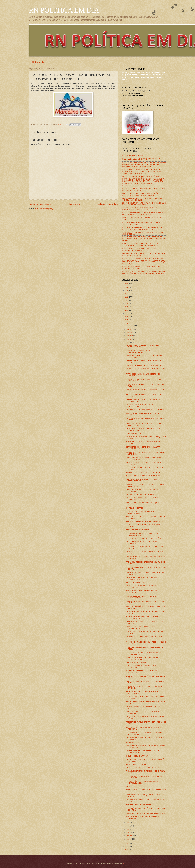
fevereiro (130, 836)
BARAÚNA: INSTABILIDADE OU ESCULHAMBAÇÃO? (145, 522)
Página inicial (38, 62)
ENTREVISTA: (144, 165)
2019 (127, 307)
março (129, 832)
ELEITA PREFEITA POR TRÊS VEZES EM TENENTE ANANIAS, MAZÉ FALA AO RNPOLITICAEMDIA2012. (141, 245)
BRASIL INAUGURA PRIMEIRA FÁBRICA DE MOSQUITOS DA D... (142, 628)
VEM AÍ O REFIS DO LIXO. (136, 583)
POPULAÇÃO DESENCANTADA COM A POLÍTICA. (144, 366)
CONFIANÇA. (131, 786)
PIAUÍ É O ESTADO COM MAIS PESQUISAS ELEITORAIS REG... (142, 587)
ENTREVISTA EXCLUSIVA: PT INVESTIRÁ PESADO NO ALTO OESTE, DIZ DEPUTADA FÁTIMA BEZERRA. (144, 214)
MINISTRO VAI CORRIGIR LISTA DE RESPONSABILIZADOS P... (139, 351)
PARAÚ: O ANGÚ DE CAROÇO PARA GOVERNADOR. (145, 410)
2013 (127, 843)
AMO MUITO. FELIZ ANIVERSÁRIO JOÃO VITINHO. (144, 473)
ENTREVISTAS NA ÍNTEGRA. (133, 155)
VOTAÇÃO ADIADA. (133, 742)
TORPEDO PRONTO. (134, 433)
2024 (127, 290)
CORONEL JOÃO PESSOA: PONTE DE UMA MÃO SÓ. (145, 768)
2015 (127, 320)
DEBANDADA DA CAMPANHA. (137, 663)
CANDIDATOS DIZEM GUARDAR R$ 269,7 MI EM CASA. (146, 813)
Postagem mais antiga (107, 204)
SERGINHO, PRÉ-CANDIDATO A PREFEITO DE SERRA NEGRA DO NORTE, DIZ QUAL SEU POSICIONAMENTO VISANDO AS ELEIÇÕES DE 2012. (142, 171)
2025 (127, 287)
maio (128, 826)
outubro (129, 332)
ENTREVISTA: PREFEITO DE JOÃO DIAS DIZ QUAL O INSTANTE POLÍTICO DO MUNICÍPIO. (141, 159)
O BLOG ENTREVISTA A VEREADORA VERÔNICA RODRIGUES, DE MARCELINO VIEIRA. (140, 209)
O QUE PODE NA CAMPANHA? (137, 756)
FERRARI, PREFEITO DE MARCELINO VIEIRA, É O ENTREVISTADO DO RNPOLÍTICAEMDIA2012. (141, 194)
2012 (127, 846)
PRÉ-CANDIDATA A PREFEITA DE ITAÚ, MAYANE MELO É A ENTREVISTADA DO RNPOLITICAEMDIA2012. (143, 228)
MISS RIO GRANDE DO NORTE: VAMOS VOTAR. (143, 476)
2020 (127, 304)
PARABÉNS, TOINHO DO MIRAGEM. (139, 805)
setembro (130, 336)
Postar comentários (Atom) (44, 209)
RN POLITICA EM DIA (64, 10)
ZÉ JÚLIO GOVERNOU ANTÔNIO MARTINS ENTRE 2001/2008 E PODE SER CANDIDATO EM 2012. (144, 204)
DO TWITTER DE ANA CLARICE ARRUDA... (141, 494)
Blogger (125, 863)
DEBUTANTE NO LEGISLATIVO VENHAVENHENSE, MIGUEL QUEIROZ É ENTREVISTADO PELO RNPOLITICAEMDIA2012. (144, 272)
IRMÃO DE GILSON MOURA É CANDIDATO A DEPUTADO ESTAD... (142, 658)
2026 (127, 284)
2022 (127, 297)
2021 (127, 300)
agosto (129, 339)
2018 (127, 310)
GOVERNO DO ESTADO (135, 508)
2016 (127, 317)
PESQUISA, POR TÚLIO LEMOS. (138, 530)
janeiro (129, 839)
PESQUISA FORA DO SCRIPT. (137, 764)
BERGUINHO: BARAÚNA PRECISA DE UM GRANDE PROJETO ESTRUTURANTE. (141, 249)
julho (128, 342)
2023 (127, 294)
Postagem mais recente (40, 204)
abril (128, 829)
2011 (127, 850)
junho (129, 823)
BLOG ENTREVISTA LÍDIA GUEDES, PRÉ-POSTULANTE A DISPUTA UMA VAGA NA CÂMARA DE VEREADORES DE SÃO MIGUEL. (144, 239)
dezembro (130, 326)
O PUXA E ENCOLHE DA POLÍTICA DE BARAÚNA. (144, 538)
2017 (127, 313)
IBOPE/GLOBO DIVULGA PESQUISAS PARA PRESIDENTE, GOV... (142, 480)
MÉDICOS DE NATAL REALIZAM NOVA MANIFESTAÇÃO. (140, 512)
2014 (127, 323)
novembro (130, 329)
